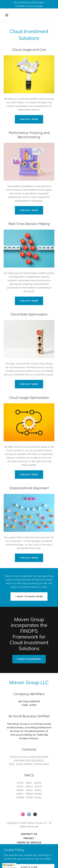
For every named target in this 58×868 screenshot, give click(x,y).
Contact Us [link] (29, 834)
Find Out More (29, 119)
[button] (9, 15)
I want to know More (29, 597)
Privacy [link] (29, 838)
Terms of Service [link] (29, 842)
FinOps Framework (29, 659)
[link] (23, 814)
